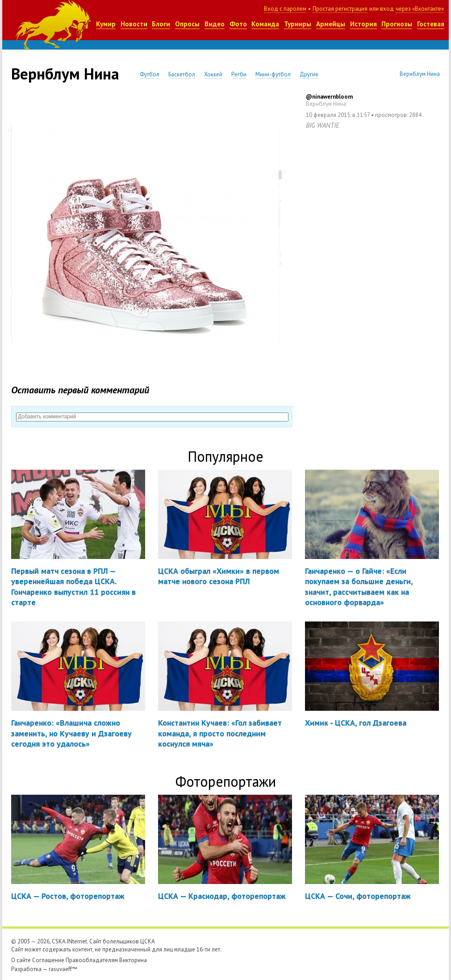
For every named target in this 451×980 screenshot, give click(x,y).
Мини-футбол (273, 74)
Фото (238, 24)
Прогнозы (397, 24)
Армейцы (331, 24)
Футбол (150, 74)
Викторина (133, 960)
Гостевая (431, 24)
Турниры (298, 24)
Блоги (161, 24)
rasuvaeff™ (63, 969)
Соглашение (48, 960)
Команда (265, 24)
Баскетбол (182, 74)
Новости (134, 24)
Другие (309, 74)
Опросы (187, 24)
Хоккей (213, 74)
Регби (239, 74)
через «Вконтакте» (420, 9)
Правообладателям (92, 960)
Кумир (106, 24)
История (363, 24)
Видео (215, 24)
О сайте (21, 960)
